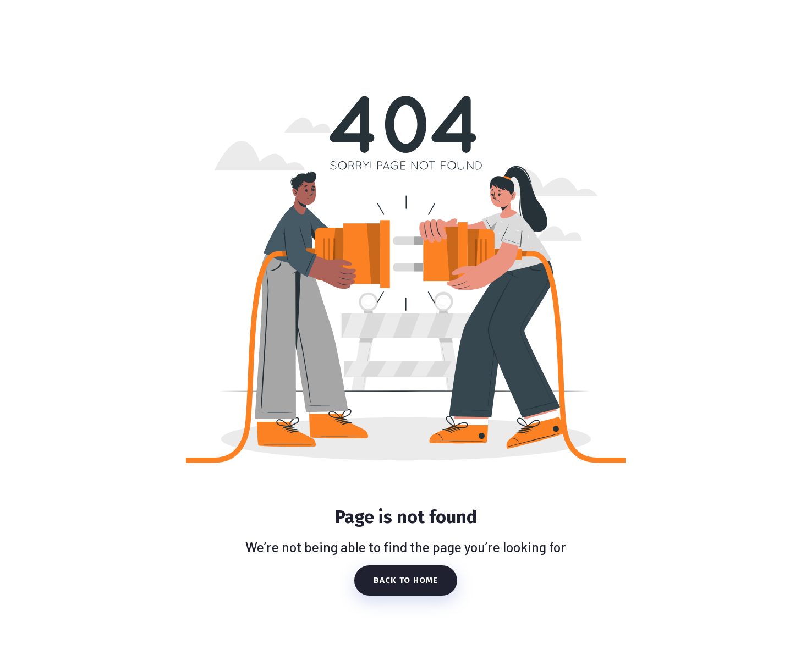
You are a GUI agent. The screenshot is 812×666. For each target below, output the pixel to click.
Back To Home (406, 580)
